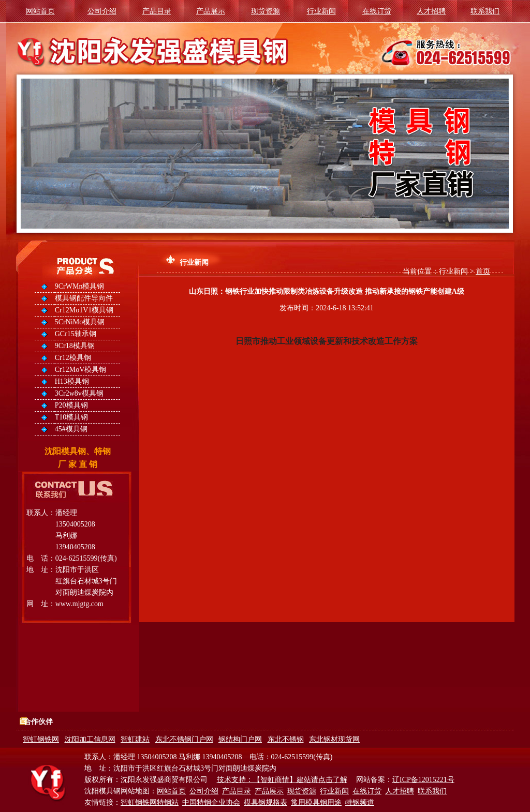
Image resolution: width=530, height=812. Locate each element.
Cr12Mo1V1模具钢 (84, 310)
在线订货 (377, 11)
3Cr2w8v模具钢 (79, 393)
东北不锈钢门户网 (184, 739)
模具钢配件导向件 (84, 298)
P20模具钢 (71, 405)
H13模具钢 (72, 381)
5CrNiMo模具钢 (80, 322)
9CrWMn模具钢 (80, 286)
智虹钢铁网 (41, 739)
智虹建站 (135, 739)
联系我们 (485, 11)
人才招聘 (431, 11)
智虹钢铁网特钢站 (150, 802)
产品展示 (211, 11)
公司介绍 (102, 11)
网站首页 (40, 11)
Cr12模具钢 (73, 358)
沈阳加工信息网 (90, 739)
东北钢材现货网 (334, 739)
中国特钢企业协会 (211, 802)
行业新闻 (321, 11)
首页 (483, 271)
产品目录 (157, 11)
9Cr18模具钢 (75, 346)
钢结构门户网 (240, 739)
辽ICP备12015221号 (423, 780)
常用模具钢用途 (316, 802)
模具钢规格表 (266, 802)
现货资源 (266, 11)
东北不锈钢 (286, 739)
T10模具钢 (72, 417)
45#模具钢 (71, 429)
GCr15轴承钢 (76, 334)
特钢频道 (360, 802)
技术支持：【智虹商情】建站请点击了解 (282, 780)
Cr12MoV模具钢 (81, 370)
